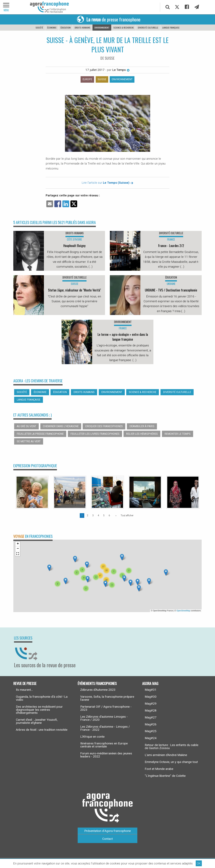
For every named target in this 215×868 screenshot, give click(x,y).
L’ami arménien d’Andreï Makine (166, 755)
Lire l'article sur (107, 183)
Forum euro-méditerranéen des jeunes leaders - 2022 (106, 755)
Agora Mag (150, 683)
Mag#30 (151, 697)
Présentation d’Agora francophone (107, 831)
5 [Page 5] (104, 515)
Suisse (102, 79)
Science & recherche (124, 27)
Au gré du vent (26, 426)
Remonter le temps (178, 434)
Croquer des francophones (104, 426)
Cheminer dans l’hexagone (61, 426)
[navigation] (6, 7)
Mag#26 (151, 724)
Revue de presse (25, 683)
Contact (107, 839)
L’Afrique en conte (92, 737)
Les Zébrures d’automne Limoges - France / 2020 (104, 718)
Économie (52, 27)
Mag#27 (151, 717)
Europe (87, 79)
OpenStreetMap (183, 611)
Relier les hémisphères (142, 434)
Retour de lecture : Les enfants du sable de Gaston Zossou (172, 747)
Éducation (66, 27)
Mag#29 (151, 704)
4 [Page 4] (98, 515)
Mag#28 (151, 710)
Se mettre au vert (29, 441)
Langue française (171, 27)
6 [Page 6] (109, 515)
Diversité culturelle (148, 27)
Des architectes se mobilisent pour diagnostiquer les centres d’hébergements (39, 710)
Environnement (102, 27)
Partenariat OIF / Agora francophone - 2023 (106, 708)
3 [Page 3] (93, 515)
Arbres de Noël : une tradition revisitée (42, 730)
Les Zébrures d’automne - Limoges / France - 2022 (105, 728)
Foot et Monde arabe (159, 769)
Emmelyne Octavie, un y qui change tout (171, 762)
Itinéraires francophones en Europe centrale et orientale (104, 745)
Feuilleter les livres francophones (95, 434)
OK (199, 863)
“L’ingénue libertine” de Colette (165, 776)
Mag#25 (151, 731)
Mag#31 (151, 690)
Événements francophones (97, 683)
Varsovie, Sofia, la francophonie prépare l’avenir (107, 698)
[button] (66, 581)
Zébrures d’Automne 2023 (98, 690)
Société (39, 27)
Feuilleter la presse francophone (40, 434)
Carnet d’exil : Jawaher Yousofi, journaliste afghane (37, 721)
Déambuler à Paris (142, 426)
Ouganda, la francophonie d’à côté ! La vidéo (42, 698)
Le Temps (121, 70)
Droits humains (82, 27)
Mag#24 (151, 738)
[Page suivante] (115, 515)
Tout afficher (127, 515)
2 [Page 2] (87, 515)
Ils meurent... (24, 690)
